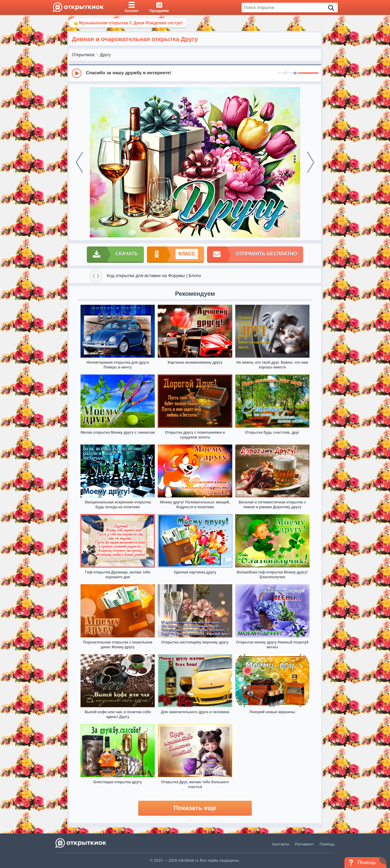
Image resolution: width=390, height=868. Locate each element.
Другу (105, 55)
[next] (311, 162)
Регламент (304, 844)
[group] (195, 73)
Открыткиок (83, 55)
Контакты (281, 844)
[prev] (79, 162)
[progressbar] (308, 73)
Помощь (327, 844)
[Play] (77, 73)
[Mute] (296, 73)
